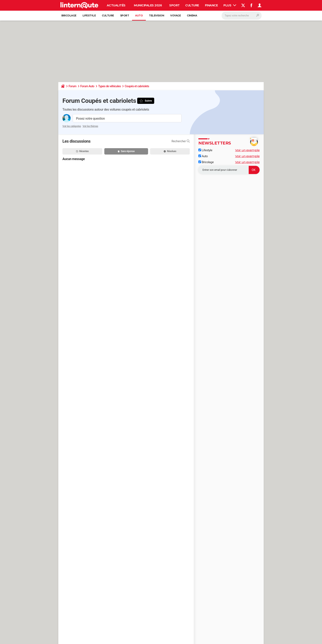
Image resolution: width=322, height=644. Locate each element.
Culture (192, 5)
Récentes (82, 151)
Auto (139, 15)
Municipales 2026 (148, 5)
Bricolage (69, 15)
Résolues (170, 151)
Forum (72, 86)
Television (156, 15)
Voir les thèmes (90, 126)
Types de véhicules (109, 86)
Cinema (192, 15)
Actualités (116, 5)
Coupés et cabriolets (137, 86)
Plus (230, 5)
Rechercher (181, 141)
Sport (174, 5)
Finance (211, 5)
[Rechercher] (242, 16)
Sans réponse (126, 151)
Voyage (175, 15)
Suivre (148, 101)
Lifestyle (89, 15)
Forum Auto (87, 86)
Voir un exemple (247, 150)
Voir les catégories (72, 126)
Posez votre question (90, 119)
